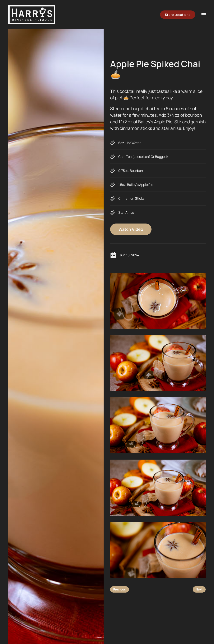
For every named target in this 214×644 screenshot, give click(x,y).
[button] (204, 15)
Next (199, 589)
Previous (120, 589)
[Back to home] (32, 15)
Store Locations (178, 15)
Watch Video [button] (131, 229)
